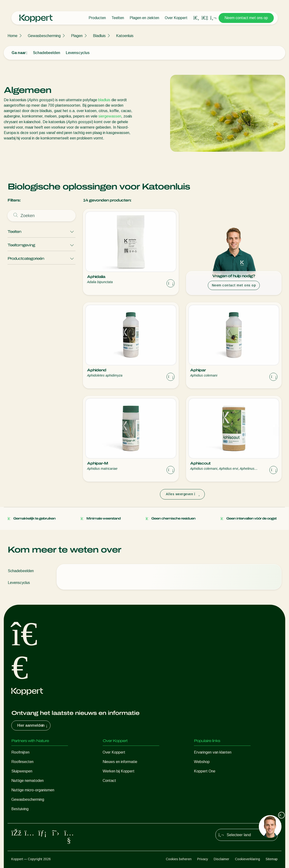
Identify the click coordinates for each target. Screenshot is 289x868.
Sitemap (272, 859)
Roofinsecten (22, 762)
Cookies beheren (179, 859)
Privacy (203, 859)
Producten (97, 18)
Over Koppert (176, 18)
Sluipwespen (22, 771)
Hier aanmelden (33, 725)
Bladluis (99, 36)
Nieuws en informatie (120, 762)
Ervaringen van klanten (213, 752)
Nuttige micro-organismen (33, 790)
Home (13, 36)
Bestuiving (20, 809)
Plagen (77, 36)
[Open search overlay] (196, 18)
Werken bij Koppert (119, 771)
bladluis (104, 100)
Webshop (202, 762)
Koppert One (205, 771)
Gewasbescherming (44, 36)
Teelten (118, 18)
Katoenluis (125, 36)
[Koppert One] (205, 18)
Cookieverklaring (247, 859)
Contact (109, 781)
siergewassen (110, 116)
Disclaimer (222, 859)
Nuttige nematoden (27, 781)
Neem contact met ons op (246, 18)
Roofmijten (20, 752)
